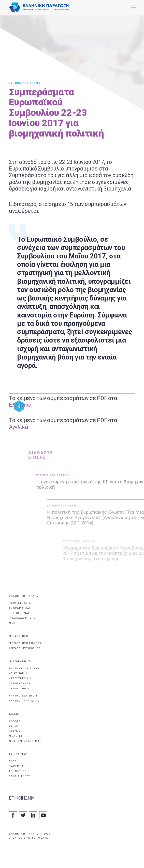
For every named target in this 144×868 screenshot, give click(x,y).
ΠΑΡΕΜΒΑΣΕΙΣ (20, 766)
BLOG (13, 761)
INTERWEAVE (38, 838)
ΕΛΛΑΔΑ (15, 721)
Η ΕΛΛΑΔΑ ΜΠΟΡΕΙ (23, 618)
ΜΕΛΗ (13, 623)
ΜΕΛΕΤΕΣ (16, 736)
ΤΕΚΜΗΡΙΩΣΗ (19, 771)
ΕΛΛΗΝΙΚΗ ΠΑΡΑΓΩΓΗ (26, 596)
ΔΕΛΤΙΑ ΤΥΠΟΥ (19, 776)
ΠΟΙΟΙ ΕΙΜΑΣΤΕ (20, 603)
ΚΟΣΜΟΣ (15, 731)
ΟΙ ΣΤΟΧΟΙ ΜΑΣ (19, 613)
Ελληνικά (20, 405)
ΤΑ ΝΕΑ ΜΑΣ (18, 754)
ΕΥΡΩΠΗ (15, 726)
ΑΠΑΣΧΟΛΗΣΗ (21, 684)
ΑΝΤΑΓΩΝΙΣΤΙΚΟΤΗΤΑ (25, 648)
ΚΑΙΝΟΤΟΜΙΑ (20, 689)
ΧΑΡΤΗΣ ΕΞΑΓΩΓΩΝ (23, 696)
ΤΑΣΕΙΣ (14, 714)
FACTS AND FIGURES (24, 669)
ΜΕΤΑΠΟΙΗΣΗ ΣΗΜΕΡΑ (25, 643)
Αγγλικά (18, 427)
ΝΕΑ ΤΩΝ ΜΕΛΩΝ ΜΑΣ (25, 741)
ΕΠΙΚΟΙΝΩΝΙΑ (22, 798)
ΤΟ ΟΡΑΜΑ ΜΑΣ (20, 608)
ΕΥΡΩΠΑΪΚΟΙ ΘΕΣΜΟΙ (25, 83)
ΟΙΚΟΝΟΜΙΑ (19, 674)
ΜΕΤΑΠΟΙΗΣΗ (19, 636)
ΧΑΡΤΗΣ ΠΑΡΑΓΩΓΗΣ (24, 701)
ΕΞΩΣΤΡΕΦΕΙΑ (21, 679)
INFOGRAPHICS (20, 662)
